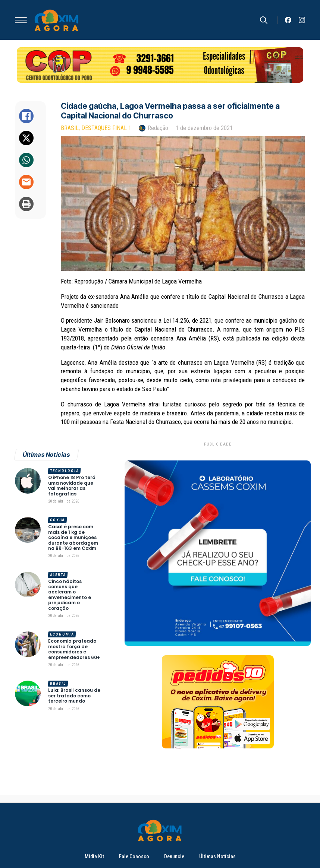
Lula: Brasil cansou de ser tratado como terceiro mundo (74, 696)
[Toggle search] (264, 20)
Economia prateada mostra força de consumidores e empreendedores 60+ (74, 649)
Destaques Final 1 (106, 128)
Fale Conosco (134, 856)
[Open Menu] (21, 20)
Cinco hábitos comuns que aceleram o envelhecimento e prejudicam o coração (70, 595)
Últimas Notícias (217, 856)
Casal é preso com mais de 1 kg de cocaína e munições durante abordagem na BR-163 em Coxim (73, 538)
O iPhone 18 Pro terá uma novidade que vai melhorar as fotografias (72, 486)
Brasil (70, 128)
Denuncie (174, 856)
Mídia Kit (94, 856)
